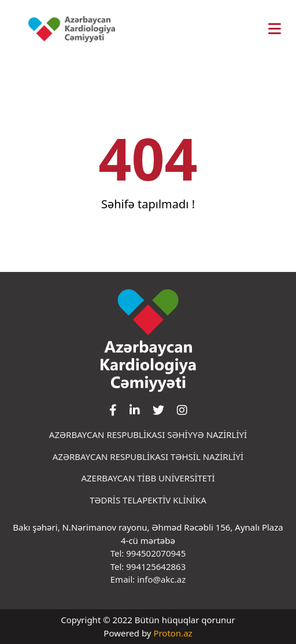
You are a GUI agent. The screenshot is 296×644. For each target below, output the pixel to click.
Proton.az (173, 633)
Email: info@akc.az (148, 579)
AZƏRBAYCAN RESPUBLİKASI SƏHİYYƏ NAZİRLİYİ (148, 435)
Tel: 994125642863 (148, 566)
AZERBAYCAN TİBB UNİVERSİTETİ (148, 478)
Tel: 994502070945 (148, 553)
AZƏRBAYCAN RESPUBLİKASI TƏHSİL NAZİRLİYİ (148, 457)
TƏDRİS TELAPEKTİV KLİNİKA (148, 500)
